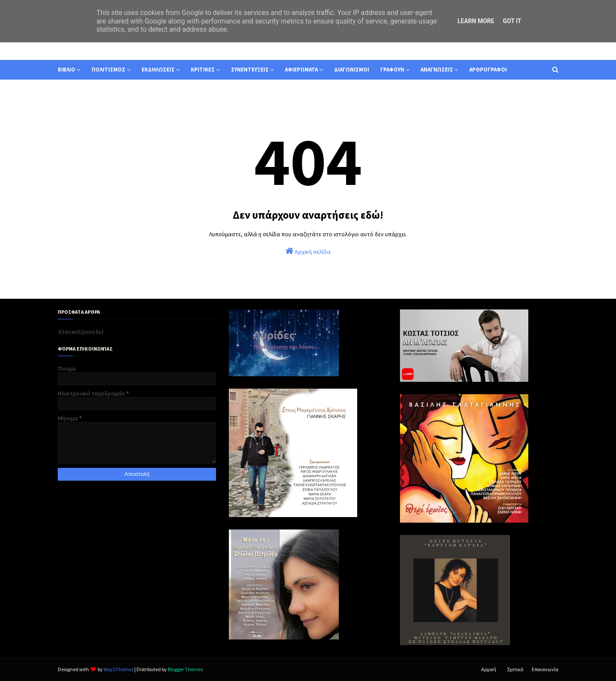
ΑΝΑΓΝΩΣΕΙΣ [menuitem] (437, 70)
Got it (512, 21)
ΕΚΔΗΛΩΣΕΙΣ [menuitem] (158, 70)
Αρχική (489, 669)
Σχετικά (515, 669)
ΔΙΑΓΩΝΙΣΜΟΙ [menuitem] (352, 70)
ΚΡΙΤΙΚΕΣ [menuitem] (203, 70)
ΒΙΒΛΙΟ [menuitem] (67, 70)
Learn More (476, 21)
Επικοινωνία (545, 669)
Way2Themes (118, 669)
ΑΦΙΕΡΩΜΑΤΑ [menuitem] (301, 70)
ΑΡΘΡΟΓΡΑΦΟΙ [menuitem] (488, 70)
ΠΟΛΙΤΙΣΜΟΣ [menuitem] (108, 70)
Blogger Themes (185, 669)
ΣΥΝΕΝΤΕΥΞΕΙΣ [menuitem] (250, 70)
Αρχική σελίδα (308, 251)
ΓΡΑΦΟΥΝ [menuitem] (392, 70)
